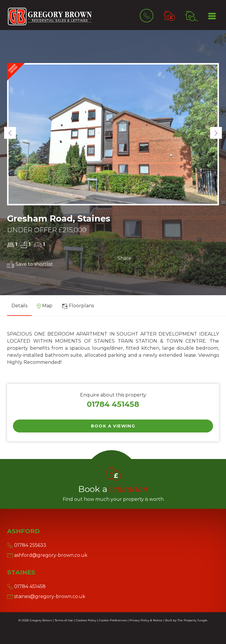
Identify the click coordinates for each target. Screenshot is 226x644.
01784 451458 (113, 404)
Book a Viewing (113, 426)
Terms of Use (64, 620)
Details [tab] (19, 306)
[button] (10, 133)
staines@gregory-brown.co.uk (46, 596)
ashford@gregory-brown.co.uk (47, 555)
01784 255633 (27, 545)
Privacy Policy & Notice (146, 620)
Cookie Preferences (113, 620)
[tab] (45, 308)
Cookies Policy (86, 620)
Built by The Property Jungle (186, 620)
